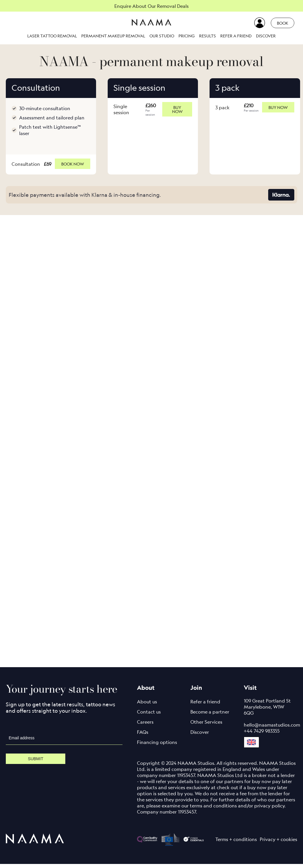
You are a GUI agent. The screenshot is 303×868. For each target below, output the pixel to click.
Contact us (149, 716)
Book (283, 23)
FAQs (143, 736)
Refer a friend (236, 36)
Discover (266, 36)
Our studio (162, 36)
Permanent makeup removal (113, 36)
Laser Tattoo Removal (52, 36)
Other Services (206, 726)
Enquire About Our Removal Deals (151, 6)
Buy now (177, 109)
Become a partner (210, 716)
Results (208, 36)
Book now (72, 166)
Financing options (157, 746)
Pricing (187, 36)
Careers (145, 726)
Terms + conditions (236, 843)
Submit (36, 763)
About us (147, 706)
